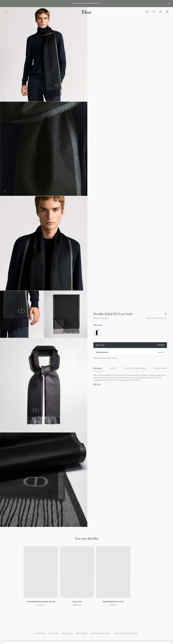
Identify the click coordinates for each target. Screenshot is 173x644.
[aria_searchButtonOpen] (147, 12)
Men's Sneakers (82, 633)
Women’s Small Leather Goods (126, 633)
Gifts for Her (40, 633)
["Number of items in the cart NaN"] (167, 12)
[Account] (161, 12)
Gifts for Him (53, 633)
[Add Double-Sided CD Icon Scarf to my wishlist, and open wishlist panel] (166, 314)
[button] (44, 54)
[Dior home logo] (87, 12)
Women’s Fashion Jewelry (101, 633)
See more (97, 384)
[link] (86, 4)
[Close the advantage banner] (169, 4)
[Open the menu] (6, 12)
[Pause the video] (5, 191)
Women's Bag (67, 633)
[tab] (98, 368)
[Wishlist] (154, 12)
